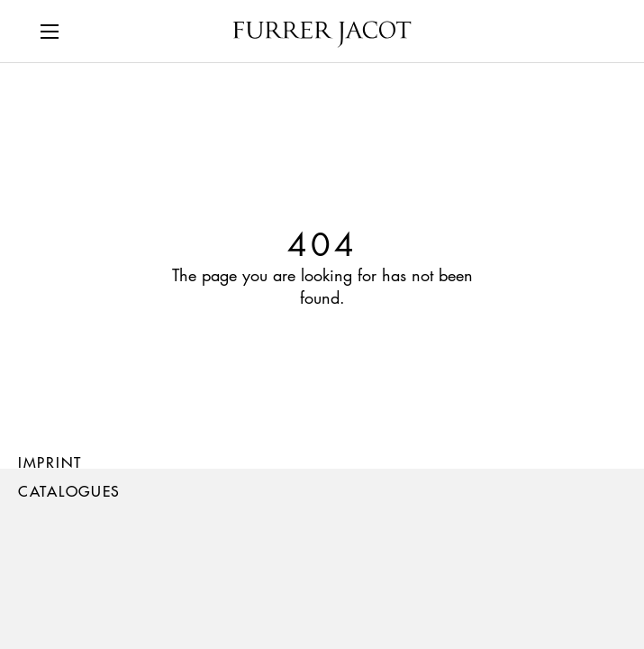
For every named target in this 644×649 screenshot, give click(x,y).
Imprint (50, 462)
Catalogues (69, 491)
